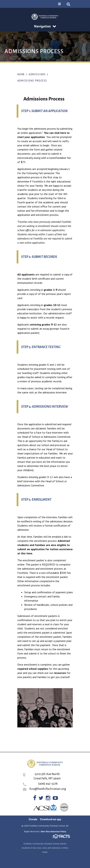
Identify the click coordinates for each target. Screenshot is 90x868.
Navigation (45, 26)
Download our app (51, 819)
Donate (33, 819)
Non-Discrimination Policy (54, 831)
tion (42, 137)
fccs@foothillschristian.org (48, 789)
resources (60, 673)
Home (21, 74)
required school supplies (33, 669)
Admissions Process (32, 81)
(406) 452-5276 (48, 784)
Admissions (37, 74)
